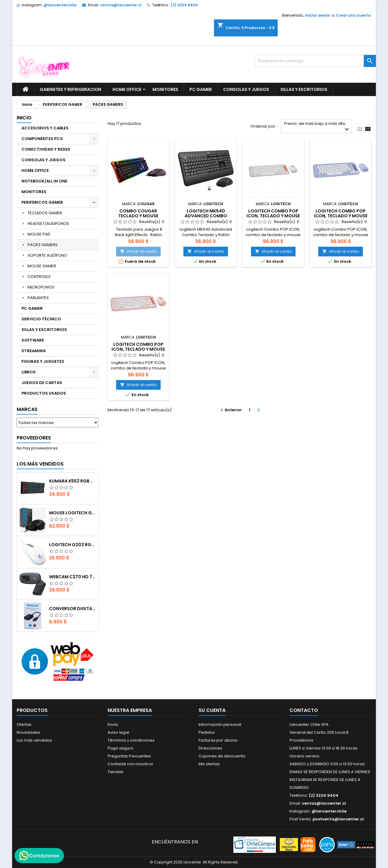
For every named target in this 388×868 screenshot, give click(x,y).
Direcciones (210, 748)
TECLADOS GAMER (45, 213)
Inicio (24, 118)
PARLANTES (38, 298)
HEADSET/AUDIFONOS (48, 224)
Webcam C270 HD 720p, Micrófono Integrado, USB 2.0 (72, 577)
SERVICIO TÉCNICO (41, 319)
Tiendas (115, 772)
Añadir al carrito (138, 251)
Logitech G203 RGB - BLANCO (72, 545)
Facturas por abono (218, 740)
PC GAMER (201, 89)
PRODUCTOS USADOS (44, 393)
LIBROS (29, 372)
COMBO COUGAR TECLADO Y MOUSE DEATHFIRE (138, 216)
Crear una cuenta (353, 15)
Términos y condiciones (131, 740)
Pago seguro (120, 748)
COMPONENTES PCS (42, 139)
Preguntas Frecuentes (129, 756)
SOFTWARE (33, 340)
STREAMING (34, 351)
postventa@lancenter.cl (338, 819)
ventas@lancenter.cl (121, 5)
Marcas (27, 409)
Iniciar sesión (318, 15)
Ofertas (24, 724)
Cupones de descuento (222, 756)
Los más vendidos (40, 464)
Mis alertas (209, 764)
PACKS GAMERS (43, 245)
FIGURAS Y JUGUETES (43, 361)
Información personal (220, 724)
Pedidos (207, 732)
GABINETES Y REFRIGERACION (70, 89)
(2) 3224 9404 (184, 5)
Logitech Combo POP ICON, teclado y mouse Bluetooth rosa (138, 349)
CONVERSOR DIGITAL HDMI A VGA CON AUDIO (72, 609)
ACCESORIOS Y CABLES (45, 128)
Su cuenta (212, 710)
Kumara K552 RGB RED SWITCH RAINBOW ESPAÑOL (72, 481)
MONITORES (165, 89)
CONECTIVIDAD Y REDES (46, 149)
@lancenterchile (60, 5)
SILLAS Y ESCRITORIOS (304, 89)
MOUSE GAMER (42, 266)
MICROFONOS (41, 287)
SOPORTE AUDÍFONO (47, 255)
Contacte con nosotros (130, 764)
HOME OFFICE (127, 89)
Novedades (28, 732)
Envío (113, 724)
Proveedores (34, 438)
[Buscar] (315, 61)
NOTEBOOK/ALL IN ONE (44, 181)
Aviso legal (118, 732)
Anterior (231, 410)
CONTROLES (39, 277)
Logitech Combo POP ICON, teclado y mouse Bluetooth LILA (341, 216)
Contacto (304, 710)
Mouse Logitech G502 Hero (72, 513)
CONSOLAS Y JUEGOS (246, 89)
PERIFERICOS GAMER (42, 202)
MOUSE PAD (39, 234)
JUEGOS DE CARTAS (42, 383)
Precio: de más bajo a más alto (317, 127)
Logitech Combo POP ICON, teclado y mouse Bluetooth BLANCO (273, 216)
